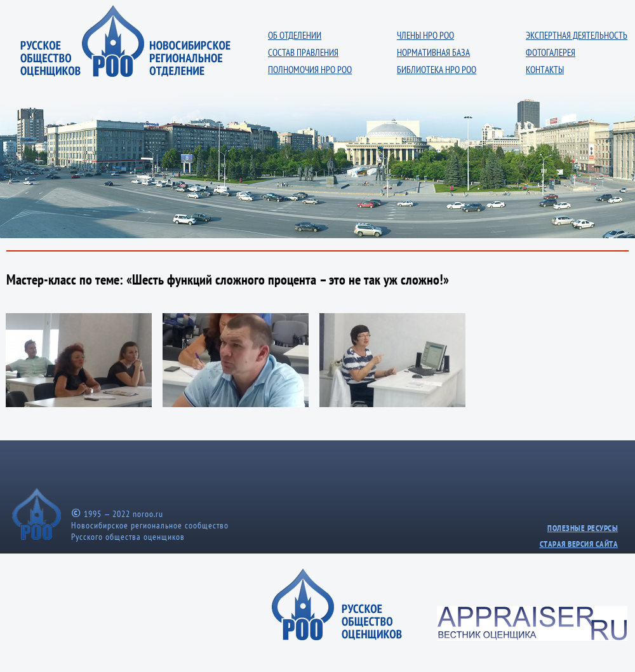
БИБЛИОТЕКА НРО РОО (437, 70)
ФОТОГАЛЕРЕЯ (551, 52)
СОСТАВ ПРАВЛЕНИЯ (303, 52)
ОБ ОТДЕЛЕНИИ (295, 35)
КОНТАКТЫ (545, 70)
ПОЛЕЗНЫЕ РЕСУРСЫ (583, 528)
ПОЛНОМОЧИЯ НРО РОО (310, 70)
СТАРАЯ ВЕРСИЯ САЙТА (579, 544)
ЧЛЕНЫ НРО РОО (425, 35)
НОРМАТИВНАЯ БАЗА (433, 52)
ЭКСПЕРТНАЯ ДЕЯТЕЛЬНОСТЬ (577, 35)
